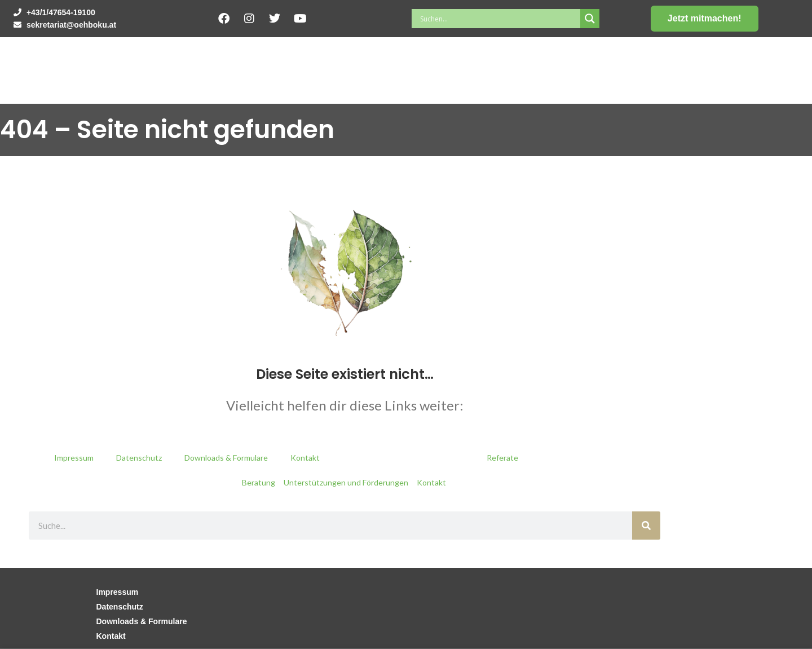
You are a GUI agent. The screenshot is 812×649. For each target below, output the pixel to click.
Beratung (259, 482)
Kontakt (305, 458)
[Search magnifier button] (590, 19)
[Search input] (499, 19)
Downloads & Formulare (226, 458)
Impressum (74, 458)
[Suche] (646, 526)
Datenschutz (139, 458)
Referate (502, 458)
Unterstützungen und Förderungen (346, 482)
